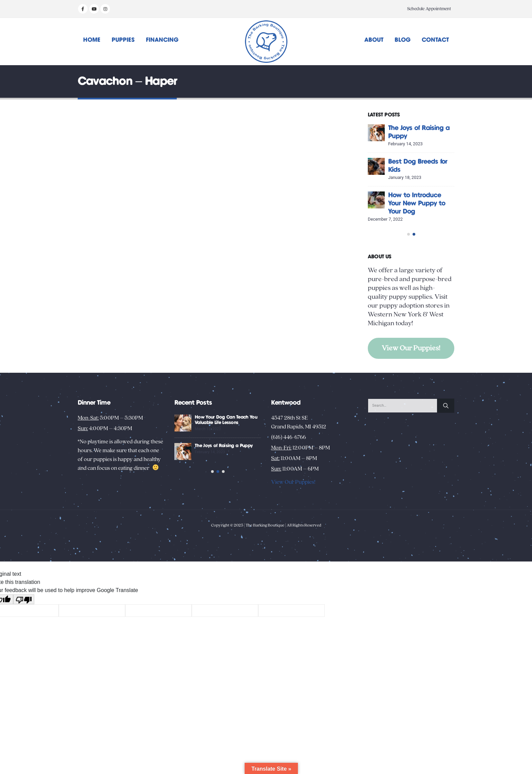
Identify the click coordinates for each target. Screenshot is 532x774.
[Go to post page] (404, 133)
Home (92, 40)
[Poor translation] (24, 636)
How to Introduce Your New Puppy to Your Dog (444, 204)
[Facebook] (83, 9)
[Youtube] (94, 9)
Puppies (123, 40)
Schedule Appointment (429, 9)
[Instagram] (105, 9)
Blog (403, 40)
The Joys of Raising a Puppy (260, 470)
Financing (162, 40)
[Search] (446, 430)
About (374, 40)
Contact (435, 40)
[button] (408, 253)
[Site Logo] (266, 42)
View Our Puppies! (411, 367)
